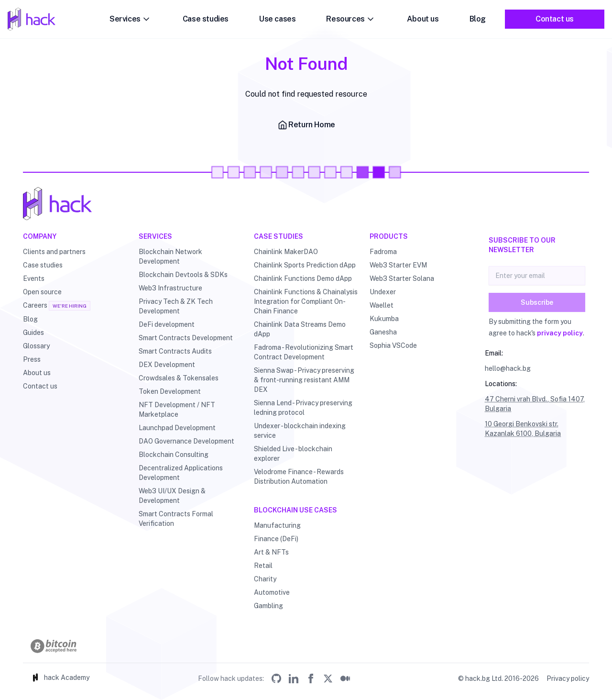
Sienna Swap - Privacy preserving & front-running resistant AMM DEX (304, 380)
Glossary (36, 346)
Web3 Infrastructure (170, 288)
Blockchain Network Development (170, 256)
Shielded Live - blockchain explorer (293, 454)
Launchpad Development (177, 428)
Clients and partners (54, 252)
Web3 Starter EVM (398, 265)
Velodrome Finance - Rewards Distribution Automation (299, 477)
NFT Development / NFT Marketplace (177, 410)
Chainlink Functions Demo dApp (303, 278)
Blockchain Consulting (174, 455)
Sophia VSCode (393, 345)
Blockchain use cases (295, 510)
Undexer (383, 292)
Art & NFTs (271, 552)
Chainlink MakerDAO (286, 252)
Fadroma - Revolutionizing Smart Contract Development (304, 352)
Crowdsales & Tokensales (179, 378)
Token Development (170, 391)
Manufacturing (277, 525)
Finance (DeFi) (276, 539)
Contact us (555, 19)
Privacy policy (568, 678)
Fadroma (383, 252)
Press (32, 359)
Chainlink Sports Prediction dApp (305, 265)
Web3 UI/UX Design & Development (172, 496)
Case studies (206, 19)
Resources (351, 19)
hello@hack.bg (508, 368)
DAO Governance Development (186, 441)
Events (34, 278)
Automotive (272, 592)
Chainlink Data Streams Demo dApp (300, 329)
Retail (263, 566)
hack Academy (60, 678)
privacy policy (560, 333)
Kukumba (384, 319)
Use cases (277, 19)
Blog (478, 19)
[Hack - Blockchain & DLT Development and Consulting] (306, 204)
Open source (42, 292)
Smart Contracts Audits (175, 351)
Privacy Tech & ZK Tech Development (176, 306)
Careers (35, 305)
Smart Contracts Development (186, 338)
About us (423, 19)
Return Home (306, 125)
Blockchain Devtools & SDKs (183, 275)
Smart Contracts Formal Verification (176, 519)
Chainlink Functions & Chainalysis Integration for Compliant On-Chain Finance (306, 301)
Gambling (268, 606)
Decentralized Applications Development (181, 473)
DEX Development (167, 365)
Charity (265, 579)
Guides (33, 333)
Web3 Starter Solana (402, 278)
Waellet (382, 305)
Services (131, 19)
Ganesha (383, 332)
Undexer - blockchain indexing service (300, 431)
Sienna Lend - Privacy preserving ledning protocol (303, 408)
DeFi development (167, 324)
